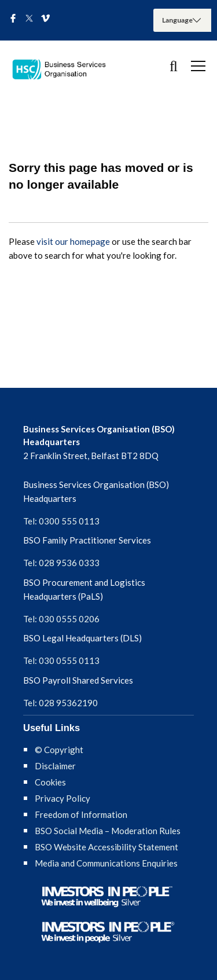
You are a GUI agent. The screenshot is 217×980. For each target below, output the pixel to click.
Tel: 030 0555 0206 (61, 619)
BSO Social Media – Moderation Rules (108, 831)
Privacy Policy (62, 798)
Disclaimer (55, 766)
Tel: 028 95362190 (60, 703)
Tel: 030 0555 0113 (61, 660)
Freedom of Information (81, 814)
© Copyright (59, 750)
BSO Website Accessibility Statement (106, 847)
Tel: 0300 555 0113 (61, 521)
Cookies (50, 782)
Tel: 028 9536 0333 (61, 563)
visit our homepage (73, 241)
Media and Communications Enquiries (106, 863)
